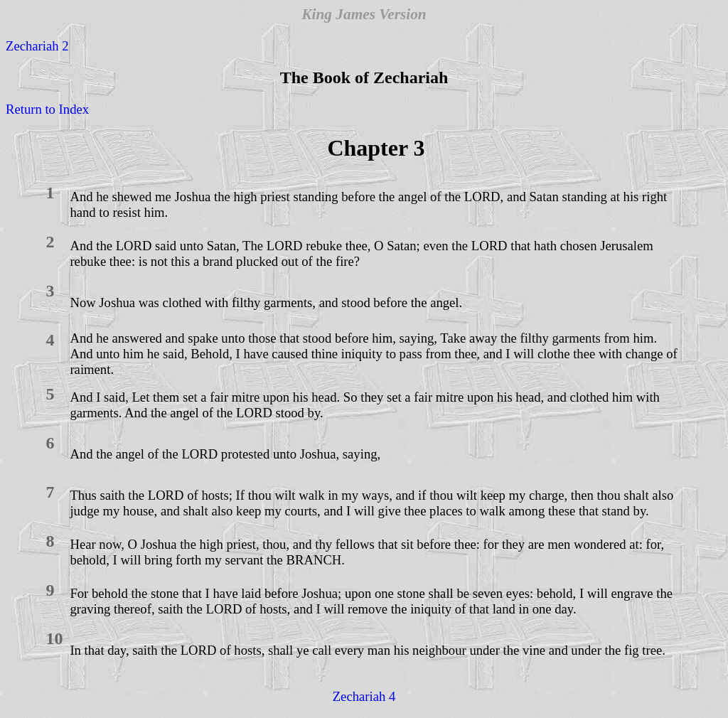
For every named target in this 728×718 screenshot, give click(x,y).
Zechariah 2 (37, 46)
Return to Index (47, 109)
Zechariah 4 (364, 696)
